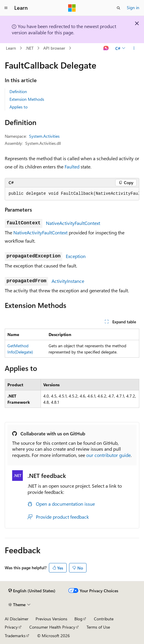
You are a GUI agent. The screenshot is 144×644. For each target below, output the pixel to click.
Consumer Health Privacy (52, 627)
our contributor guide (108, 455)
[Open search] (119, 8)
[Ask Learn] (106, 48)
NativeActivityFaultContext (73, 223)
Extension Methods (27, 99)
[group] (72, 194)
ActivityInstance (68, 281)
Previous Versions (51, 619)
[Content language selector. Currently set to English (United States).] (32, 591)
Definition (18, 91)
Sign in (133, 8)
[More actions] (134, 48)
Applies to (19, 107)
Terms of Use (98, 627)
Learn (11, 48)
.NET (29, 48)
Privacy (11, 627)
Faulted (72, 167)
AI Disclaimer (17, 619)
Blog (78, 619)
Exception (76, 256)
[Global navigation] (6, 8)
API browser (54, 48)
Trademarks (15, 636)
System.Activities (44, 136)
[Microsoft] (72, 8)
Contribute (104, 619)
